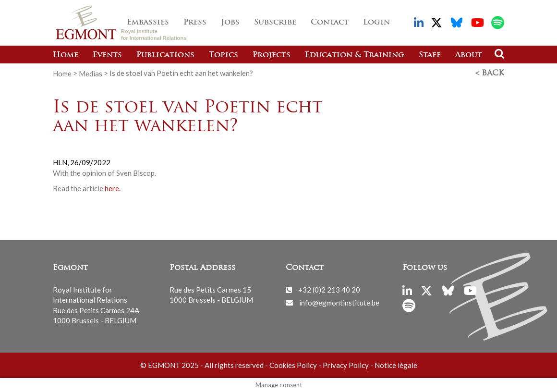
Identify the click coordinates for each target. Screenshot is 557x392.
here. (112, 188)
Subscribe (275, 23)
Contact (330, 23)
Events (107, 55)
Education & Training (355, 55)
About (469, 55)
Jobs (230, 23)
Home (66, 55)
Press (195, 23)
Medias (91, 73)
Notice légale (396, 365)
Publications (165, 55)
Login (376, 23)
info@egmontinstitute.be (339, 302)
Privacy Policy (346, 365)
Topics (224, 55)
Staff (430, 55)
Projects (272, 55)
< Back (490, 73)
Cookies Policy (293, 365)
